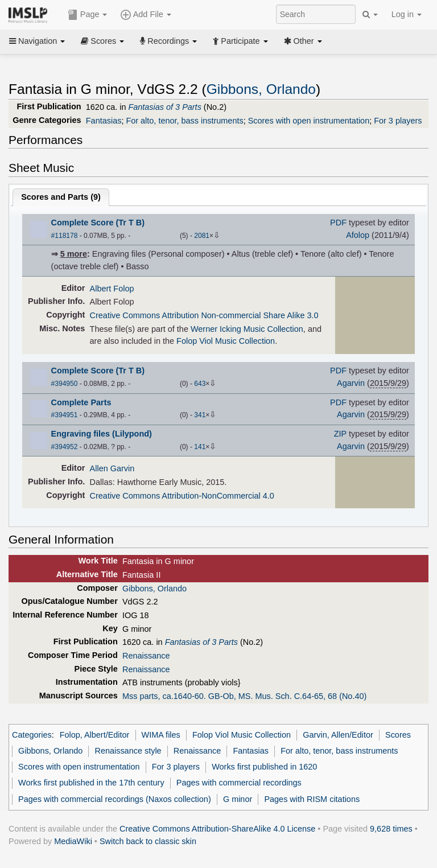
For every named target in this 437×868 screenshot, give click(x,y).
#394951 (65, 415)
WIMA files (161, 735)
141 (200, 447)
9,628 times (391, 829)
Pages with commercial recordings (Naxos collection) (115, 799)
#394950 (65, 384)
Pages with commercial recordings (239, 783)
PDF (338, 223)
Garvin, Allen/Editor (338, 735)
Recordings (168, 41)
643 (200, 384)
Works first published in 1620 (264, 767)
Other (303, 41)
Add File (146, 15)
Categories (32, 735)
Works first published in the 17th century (91, 783)
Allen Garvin (112, 468)
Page (88, 15)
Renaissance (146, 656)
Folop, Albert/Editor (95, 735)
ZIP (340, 434)
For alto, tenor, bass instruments (184, 121)
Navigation (37, 41)
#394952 (65, 447)
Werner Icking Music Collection (247, 329)
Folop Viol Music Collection (226, 341)
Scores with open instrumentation (309, 121)
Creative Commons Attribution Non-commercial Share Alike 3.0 (204, 315)
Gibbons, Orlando (261, 89)
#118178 (65, 236)
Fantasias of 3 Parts (164, 107)
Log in (407, 14)
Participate (240, 41)
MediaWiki (73, 841)
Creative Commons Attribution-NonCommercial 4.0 (182, 496)
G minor (238, 799)
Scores (102, 41)
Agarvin (351, 383)
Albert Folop (112, 289)
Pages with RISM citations (312, 799)
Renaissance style (128, 751)
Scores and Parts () (61, 197)
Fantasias (104, 121)
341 (200, 415)
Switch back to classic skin (148, 841)
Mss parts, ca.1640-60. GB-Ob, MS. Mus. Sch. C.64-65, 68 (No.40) (244, 696)
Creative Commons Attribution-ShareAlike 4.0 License (217, 829)
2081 (202, 236)
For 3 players (398, 121)
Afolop (358, 235)
